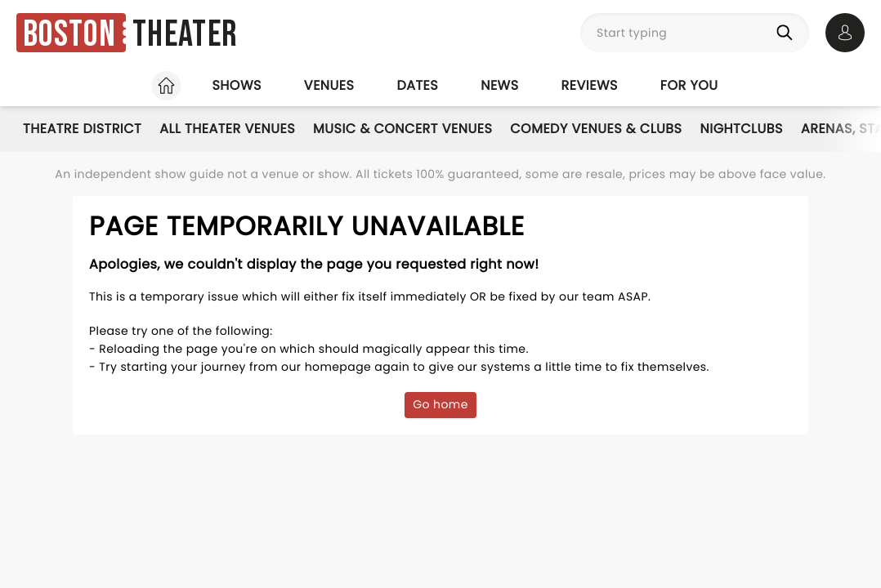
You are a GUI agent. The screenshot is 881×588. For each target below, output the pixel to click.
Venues (329, 85)
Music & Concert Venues (402, 129)
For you (689, 85)
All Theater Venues (227, 129)
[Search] (788, 33)
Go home (440, 404)
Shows (236, 85)
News (499, 85)
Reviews (590, 85)
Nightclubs (742, 129)
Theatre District (82, 129)
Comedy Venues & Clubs (596, 129)
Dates (417, 85)
